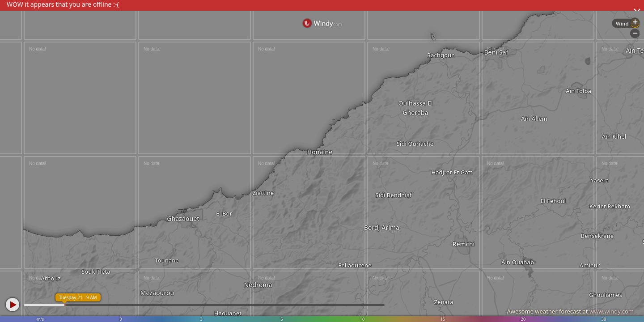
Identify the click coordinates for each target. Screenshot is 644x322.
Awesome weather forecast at (570, 311)
